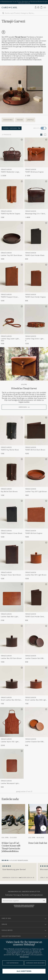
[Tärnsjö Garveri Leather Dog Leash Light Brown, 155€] (12, 325)
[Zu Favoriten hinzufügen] (21, 140)
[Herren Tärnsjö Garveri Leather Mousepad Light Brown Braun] (12, 764)
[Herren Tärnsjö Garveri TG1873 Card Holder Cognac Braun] (36, 277)
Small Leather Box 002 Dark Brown (11, 700)
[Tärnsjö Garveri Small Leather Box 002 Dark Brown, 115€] (12, 685)
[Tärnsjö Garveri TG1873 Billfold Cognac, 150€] (36, 518)
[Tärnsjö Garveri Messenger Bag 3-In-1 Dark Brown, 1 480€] (36, 199)
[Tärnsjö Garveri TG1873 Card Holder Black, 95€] (36, 241)
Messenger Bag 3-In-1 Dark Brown (35, 214)
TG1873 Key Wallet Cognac (11, 214)
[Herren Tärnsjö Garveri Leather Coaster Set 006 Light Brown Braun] (36, 722)
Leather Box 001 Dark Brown (11, 658)
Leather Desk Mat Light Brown (9, 617)
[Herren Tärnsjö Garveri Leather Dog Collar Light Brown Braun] (36, 319)
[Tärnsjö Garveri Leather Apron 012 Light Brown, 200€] (12, 727)
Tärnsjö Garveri (6, 169)
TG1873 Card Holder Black (35, 255)
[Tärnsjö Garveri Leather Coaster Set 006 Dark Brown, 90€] (36, 643)
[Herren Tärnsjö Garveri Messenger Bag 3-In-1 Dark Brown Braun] (36, 194)
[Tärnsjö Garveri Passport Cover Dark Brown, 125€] (12, 560)
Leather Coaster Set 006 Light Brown (34, 742)
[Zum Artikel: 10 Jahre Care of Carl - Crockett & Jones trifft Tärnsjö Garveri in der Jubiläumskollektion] (13, 828)
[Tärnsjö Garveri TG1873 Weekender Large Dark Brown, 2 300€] (12, 157)
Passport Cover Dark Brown (11, 575)
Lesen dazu (23, 407)
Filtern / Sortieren (12, 128)
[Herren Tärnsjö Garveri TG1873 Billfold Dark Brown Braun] (36, 430)
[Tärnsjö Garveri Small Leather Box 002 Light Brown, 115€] (36, 685)
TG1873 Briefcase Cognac (34, 172)
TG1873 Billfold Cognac (34, 533)
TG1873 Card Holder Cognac (36, 297)
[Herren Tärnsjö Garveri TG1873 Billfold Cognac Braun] (36, 514)
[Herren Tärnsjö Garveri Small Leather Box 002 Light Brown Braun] (36, 680)
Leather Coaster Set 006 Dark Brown (34, 658)
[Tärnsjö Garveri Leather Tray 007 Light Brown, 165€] (36, 477)
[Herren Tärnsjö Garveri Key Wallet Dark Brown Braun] (12, 472)
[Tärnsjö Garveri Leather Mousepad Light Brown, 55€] (12, 769)
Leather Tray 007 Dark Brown (12, 255)
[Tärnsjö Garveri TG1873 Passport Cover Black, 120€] (12, 518)
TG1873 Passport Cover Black (12, 533)
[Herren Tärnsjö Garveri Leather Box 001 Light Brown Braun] (36, 555)
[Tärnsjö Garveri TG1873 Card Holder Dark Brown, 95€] (36, 602)
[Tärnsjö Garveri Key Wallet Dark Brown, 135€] (12, 477)
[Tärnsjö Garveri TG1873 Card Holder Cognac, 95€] (36, 282)
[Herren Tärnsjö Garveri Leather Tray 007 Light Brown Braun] (36, 472)
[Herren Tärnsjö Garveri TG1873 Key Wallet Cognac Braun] (12, 194)
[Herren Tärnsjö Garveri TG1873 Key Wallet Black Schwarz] (12, 430)
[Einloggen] (36, 7)
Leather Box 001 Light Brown (36, 575)
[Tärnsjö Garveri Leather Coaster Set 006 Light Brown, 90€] (36, 727)
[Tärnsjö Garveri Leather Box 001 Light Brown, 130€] (36, 560)
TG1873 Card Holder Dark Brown (35, 617)
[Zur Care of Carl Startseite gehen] (9, 7)
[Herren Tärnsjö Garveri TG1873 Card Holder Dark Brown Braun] (36, 597)
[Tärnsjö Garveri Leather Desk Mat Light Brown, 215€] (12, 602)
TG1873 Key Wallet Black (10, 450)
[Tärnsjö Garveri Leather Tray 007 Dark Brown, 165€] (12, 241)
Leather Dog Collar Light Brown (34, 339)
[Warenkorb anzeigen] (41, 7)
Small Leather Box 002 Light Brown (36, 700)
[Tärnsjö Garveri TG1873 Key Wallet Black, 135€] (12, 435)
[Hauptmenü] (45, 7)
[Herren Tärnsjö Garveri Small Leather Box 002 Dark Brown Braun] (12, 680)
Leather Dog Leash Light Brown (10, 339)
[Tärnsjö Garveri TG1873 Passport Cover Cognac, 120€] (12, 282)
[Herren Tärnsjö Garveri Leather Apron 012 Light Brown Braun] (12, 722)
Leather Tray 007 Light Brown (36, 492)
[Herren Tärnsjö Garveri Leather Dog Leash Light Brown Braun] (12, 319)
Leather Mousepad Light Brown (10, 783)
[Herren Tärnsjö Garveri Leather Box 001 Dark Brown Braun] (12, 639)
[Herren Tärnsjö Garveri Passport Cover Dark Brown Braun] (12, 555)
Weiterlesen (24, 957)
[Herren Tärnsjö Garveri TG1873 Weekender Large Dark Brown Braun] (12, 152)
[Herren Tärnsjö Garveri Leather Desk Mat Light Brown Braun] (12, 597)
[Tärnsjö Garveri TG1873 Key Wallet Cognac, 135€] (12, 199)
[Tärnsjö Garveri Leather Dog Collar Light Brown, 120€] (36, 325)
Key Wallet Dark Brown (9, 492)
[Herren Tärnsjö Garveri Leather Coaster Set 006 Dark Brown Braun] (36, 639)
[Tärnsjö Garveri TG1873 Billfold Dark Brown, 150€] (36, 435)
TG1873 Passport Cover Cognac (9, 297)
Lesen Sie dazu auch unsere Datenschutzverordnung (24, 906)
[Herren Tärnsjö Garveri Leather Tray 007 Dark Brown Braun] (12, 236)
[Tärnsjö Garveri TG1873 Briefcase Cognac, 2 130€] (36, 157)
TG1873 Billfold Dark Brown (35, 450)
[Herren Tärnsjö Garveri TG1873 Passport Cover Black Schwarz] (12, 514)
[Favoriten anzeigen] (38, 7)
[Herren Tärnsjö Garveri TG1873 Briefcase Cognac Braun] (36, 152)
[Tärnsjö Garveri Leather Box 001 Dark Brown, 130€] (12, 643)
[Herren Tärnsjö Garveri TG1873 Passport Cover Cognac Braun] (12, 277)
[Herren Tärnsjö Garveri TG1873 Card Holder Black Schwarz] (36, 236)
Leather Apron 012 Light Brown (10, 742)
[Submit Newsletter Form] (44, 901)
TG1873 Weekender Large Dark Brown (10, 172)
